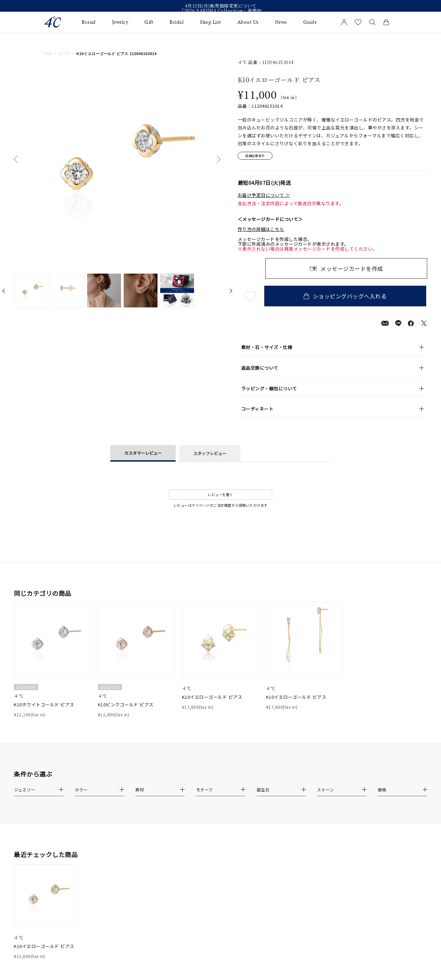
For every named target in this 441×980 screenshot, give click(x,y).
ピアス (64, 54)
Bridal (177, 22)
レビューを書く (220, 496)
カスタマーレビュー (143, 454)
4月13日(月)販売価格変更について (221, 6)
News (281, 22)
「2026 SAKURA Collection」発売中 (220, 11)
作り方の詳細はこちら (261, 230)
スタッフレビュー (210, 454)
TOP (48, 54)
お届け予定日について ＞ (264, 196)
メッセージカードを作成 (352, 270)
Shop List (211, 22)
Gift (149, 22)
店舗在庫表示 (257, 156)
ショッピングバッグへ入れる (346, 297)
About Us (248, 22)
